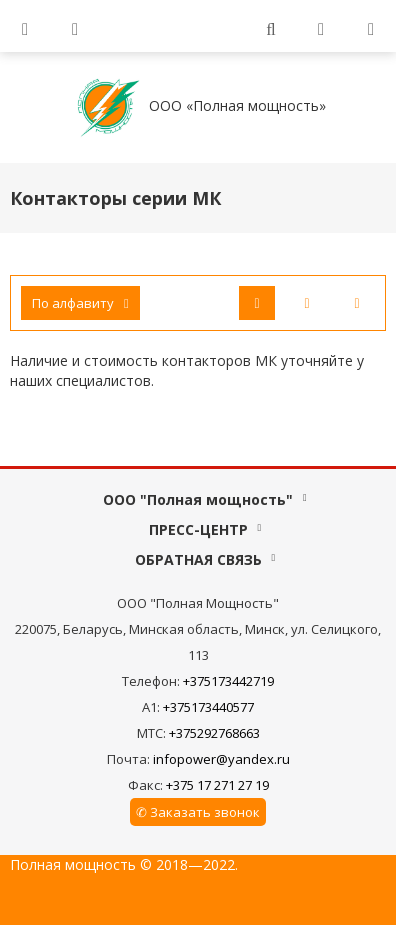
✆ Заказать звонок (198, 812)
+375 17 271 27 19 (217, 785)
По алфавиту (80, 303)
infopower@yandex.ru (221, 759)
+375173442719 (228, 681)
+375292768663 (214, 733)
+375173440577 (208, 707)
